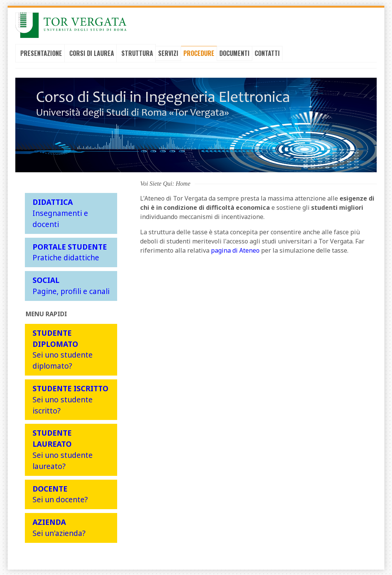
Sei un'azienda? (59, 527)
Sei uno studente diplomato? (63, 349)
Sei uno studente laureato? (63, 449)
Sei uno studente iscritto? (70, 399)
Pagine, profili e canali (71, 285)
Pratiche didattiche (70, 252)
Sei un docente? (60, 493)
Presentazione (41, 53)
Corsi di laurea (92, 53)
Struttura (137, 53)
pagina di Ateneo (235, 250)
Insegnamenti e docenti (60, 213)
